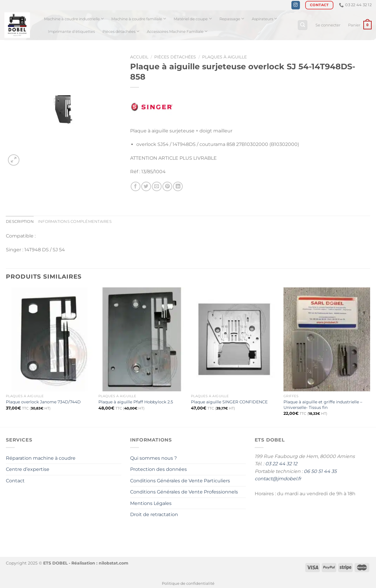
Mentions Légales (151, 503)
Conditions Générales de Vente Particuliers (180, 481)
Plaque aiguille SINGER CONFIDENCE (229, 402)
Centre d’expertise (28, 469)
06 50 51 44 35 (320, 471)
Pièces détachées (121, 31)
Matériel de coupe (193, 19)
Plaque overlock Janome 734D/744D (43, 402)
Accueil (139, 57)
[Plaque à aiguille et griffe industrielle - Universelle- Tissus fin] (327, 339)
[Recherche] (303, 25)
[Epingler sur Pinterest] (167, 187)
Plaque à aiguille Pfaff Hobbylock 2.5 (136, 402)
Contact (15, 481)
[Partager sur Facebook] (136, 187)
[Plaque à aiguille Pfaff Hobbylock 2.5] (142, 339)
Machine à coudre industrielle (74, 19)
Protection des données (158, 469)
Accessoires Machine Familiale (177, 31)
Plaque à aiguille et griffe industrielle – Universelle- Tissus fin (323, 405)
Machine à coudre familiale (139, 19)
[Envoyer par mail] (157, 187)
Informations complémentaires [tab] (75, 221)
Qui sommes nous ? (153, 458)
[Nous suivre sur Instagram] (296, 5)
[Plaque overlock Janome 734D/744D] (49, 339)
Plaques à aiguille (224, 57)
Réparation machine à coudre (41, 458)
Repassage (232, 19)
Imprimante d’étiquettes (71, 32)
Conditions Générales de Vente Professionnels (184, 492)
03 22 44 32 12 (281, 464)
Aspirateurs (264, 19)
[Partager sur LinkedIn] (178, 187)
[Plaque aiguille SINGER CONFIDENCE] (234, 339)
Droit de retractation (154, 514)
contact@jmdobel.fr (278, 479)
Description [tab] (20, 221)
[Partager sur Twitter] (146, 187)
